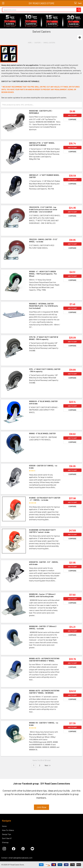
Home (4, 826)
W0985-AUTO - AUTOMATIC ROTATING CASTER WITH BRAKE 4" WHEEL (44, 660)
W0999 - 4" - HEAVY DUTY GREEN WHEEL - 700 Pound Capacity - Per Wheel (43, 274)
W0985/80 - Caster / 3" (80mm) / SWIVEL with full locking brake (42, 595)
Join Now (41, 807)
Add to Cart (72, 115)
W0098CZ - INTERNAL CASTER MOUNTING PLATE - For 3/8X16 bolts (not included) (44, 306)
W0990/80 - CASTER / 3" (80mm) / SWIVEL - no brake (43, 627)
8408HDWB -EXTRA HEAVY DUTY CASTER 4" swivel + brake (42, 531)
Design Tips (7, 834)
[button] (80, 38)
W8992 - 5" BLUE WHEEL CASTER (42, 433)
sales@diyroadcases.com (23, 858)
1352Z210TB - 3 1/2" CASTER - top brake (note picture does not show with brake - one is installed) (43, 209)
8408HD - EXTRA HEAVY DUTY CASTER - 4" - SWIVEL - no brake (45, 499)
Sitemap (5, 842)
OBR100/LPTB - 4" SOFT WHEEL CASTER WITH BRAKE (42, 144)
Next (48, 765)
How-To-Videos (8, 830)
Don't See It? (7, 838)
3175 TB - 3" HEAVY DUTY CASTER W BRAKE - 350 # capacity (44, 338)
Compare (72, 119)
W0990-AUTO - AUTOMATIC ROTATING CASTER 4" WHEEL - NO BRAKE (44, 692)
